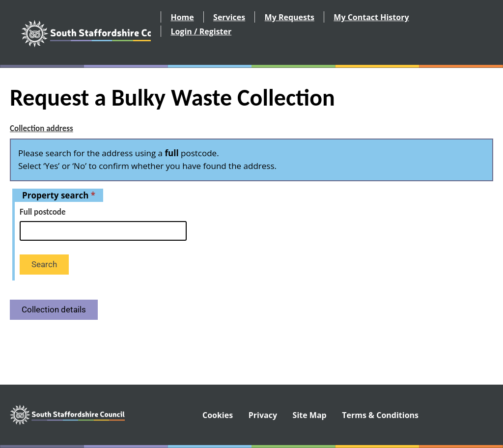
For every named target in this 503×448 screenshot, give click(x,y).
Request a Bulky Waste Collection (172, 98)
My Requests (290, 17)
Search (44, 264)
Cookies (218, 415)
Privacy (263, 415)
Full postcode (43, 212)
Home (182, 17)
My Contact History (371, 17)
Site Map (310, 415)
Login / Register (201, 31)
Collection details (54, 309)
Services (229, 17)
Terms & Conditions (380, 415)
